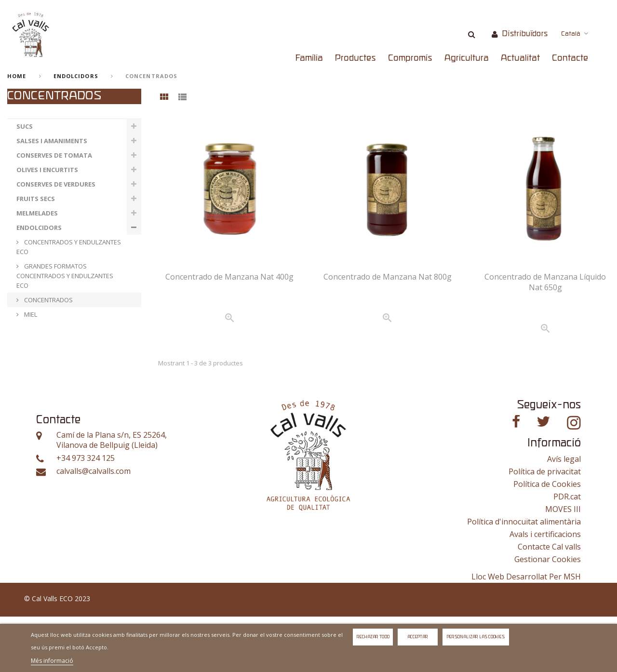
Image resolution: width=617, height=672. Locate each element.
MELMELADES (37, 213)
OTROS (28, 401)
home (17, 76)
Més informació (52, 661)
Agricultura (467, 58)
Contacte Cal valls (549, 602)
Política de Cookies (547, 539)
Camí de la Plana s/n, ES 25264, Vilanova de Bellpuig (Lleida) (112, 496)
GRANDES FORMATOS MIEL (62, 329)
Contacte (570, 58)
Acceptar (418, 637)
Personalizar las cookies (476, 637)
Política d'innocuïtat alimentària (524, 577)
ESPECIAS (31, 387)
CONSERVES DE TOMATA (54, 155)
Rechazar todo (373, 637)
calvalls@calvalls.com (94, 527)
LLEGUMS (31, 343)
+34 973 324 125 (86, 514)
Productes (355, 58)
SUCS (25, 126)
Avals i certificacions (545, 590)
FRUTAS (29, 372)
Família (309, 58)
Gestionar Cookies (548, 615)
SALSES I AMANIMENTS (52, 141)
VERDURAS (33, 358)
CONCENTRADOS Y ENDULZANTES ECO (69, 247)
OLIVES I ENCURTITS (47, 170)
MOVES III (563, 564)
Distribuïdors (525, 34)
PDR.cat (567, 552)
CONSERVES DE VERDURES (56, 184)
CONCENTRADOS (48, 300)
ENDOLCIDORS (76, 76)
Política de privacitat (545, 527)
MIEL (30, 314)
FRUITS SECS (36, 199)
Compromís (410, 58)
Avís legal (564, 514)
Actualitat (520, 58)
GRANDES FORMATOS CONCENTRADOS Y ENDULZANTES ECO (65, 276)
